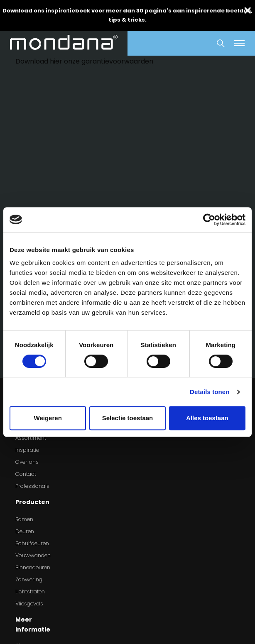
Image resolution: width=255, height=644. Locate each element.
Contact (26, 474)
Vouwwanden (33, 555)
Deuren (25, 531)
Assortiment (31, 438)
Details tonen (210, 392)
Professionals (32, 486)
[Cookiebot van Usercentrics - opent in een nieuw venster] (209, 220)
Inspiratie (27, 450)
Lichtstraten (30, 591)
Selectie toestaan (128, 418)
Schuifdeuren (32, 543)
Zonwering (29, 579)
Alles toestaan (207, 418)
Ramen (24, 519)
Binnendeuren (33, 567)
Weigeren (48, 418)
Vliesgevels (29, 604)
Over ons (27, 462)
